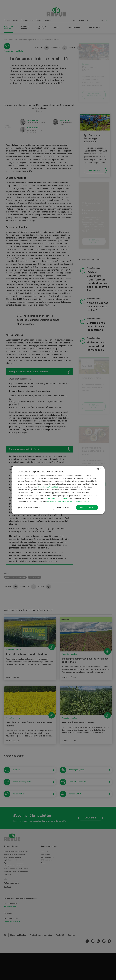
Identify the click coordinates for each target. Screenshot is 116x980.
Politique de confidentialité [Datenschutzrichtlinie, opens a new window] (78, 501)
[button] (29, 508)
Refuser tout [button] (63, 507)
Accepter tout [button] (87, 507)
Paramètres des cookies (57, 501)
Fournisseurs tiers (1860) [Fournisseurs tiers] (48, 487)
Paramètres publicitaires (58, 498)
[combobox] (98, 469)
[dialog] (58, 490)
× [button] (101, 469)
